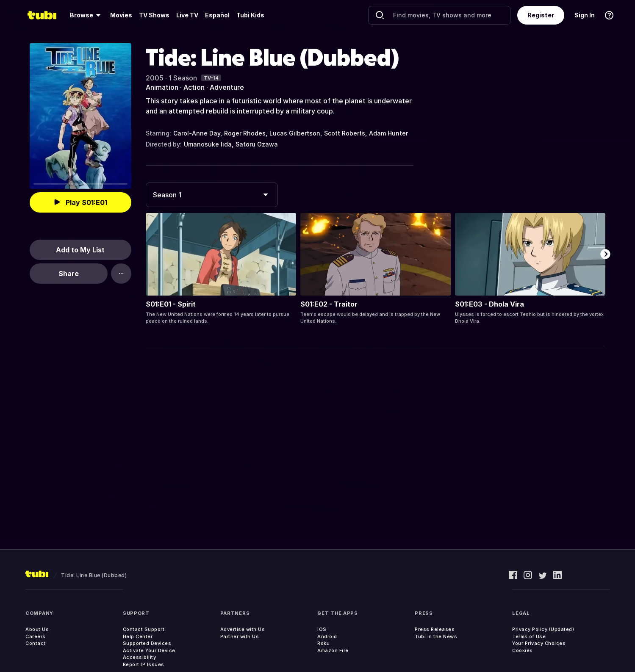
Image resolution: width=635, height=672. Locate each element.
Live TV (187, 15)
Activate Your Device (149, 650)
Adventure (227, 87)
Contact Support (144, 629)
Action (194, 87)
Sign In (585, 15)
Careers (36, 636)
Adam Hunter (388, 133)
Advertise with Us (243, 629)
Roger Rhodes (245, 133)
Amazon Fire (333, 650)
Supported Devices (147, 643)
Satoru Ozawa (257, 144)
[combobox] (212, 195)
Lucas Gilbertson (295, 133)
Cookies (523, 650)
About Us (37, 629)
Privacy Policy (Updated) (543, 629)
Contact (36, 643)
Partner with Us (240, 636)
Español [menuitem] (217, 15)
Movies (121, 15)
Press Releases (435, 629)
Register (541, 15)
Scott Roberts (345, 133)
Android (327, 636)
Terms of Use (529, 636)
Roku (323, 643)
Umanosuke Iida (208, 144)
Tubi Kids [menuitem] (250, 15)
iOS (322, 629)
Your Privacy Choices (539, 643)
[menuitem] (87, 15)
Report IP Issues (144, 664)
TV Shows (154, 15)
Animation (162, 87)
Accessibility (140, 657)
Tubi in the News (436, 636)
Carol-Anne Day (197, 133)
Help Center (138, 636)
